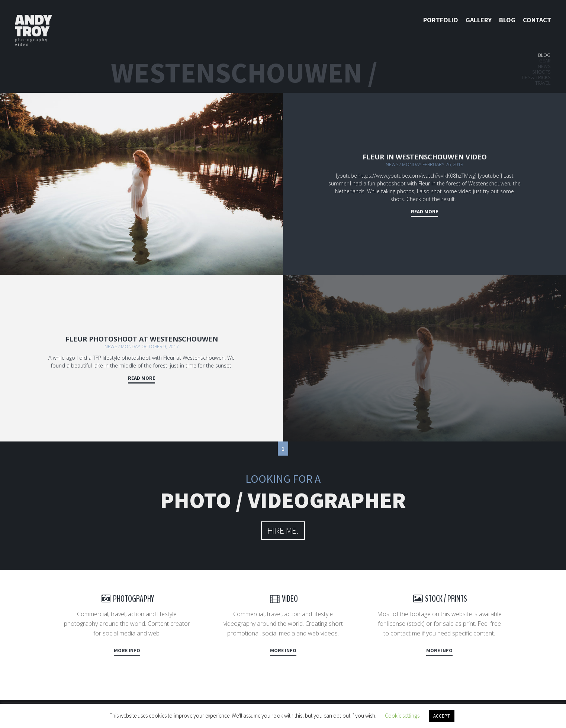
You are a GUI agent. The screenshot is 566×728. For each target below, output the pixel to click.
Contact (537, 20)
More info (127, 650)
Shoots (541, 72)
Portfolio (441, 20)
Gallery (479, 20)
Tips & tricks (536, 77)
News (544, 66)
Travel (543, 83)
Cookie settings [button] (402, 716)
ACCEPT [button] (442, 716)
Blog (507, 20)
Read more (424, 211)
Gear (545, 61)
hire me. (283, 530)
